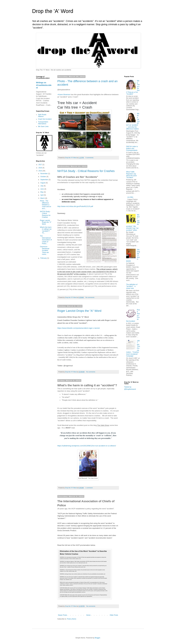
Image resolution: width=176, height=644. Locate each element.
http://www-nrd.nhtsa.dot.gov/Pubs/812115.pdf (75, 206)
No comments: (90, 297)
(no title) (130, 197)
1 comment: (89, 488)
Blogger (97, 638)
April (42, 195)
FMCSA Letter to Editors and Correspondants (132, 148)
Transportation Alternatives (43, 123)
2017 (41, 165)
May (42, 192)
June (42, 189)
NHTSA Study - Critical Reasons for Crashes (86, 171)
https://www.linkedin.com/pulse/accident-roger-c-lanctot (79, 328)
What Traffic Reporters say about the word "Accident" (131, 175)
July (42, 186)
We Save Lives (43, 126)
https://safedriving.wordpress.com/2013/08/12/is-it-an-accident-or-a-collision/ (87, 446)
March (43, 198)
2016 (41, 168)
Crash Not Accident (45, 119)
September (44, 180)
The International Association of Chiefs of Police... (46, 240)
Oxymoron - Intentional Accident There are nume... (45, 250)
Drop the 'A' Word (53, 11)
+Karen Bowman (64, 94)
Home (88, 615)
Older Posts (114, 615)
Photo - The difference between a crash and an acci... (46, 205)
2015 (41, 171)
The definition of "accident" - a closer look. (132, 286)
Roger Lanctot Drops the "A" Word (79, 311)
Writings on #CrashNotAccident (44, 85)
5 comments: (90, 158)
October (43, 177)
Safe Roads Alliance (42, 116)
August (43, 183)
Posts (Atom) (71, 619)
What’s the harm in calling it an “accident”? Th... (46, 230)
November (44, 174)
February (44, 258)
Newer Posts (62, 615)
